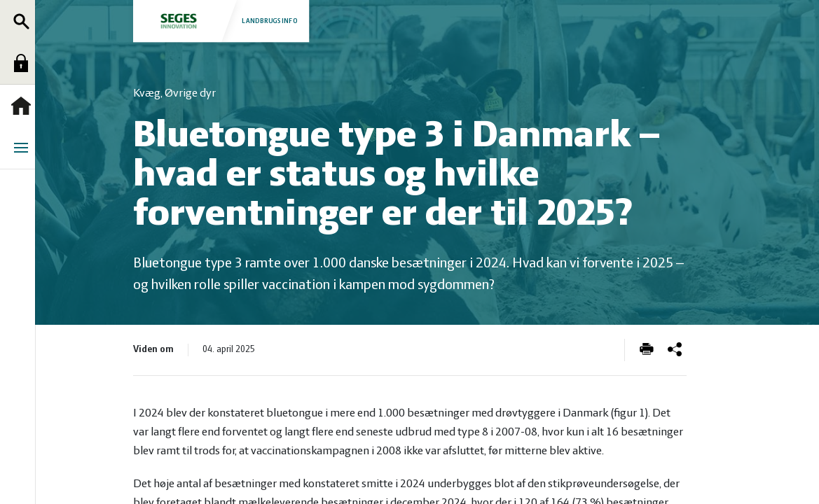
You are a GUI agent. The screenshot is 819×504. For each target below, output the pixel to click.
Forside (25, 106)
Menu (25, 148)
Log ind (25, 63)
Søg (25, 21)
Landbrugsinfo (222, 21)
